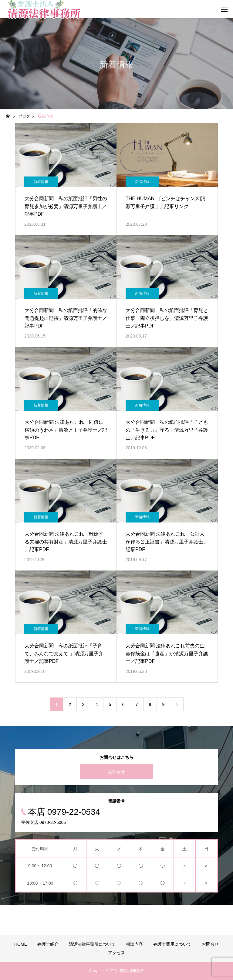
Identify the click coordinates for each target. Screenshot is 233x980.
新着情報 (41, 182)
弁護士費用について (172, 944)
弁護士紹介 (48, 944)
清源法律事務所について (92, 944)
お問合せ (116, 772)
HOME (21, 944)
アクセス (116, 953)
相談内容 (134, 944)
